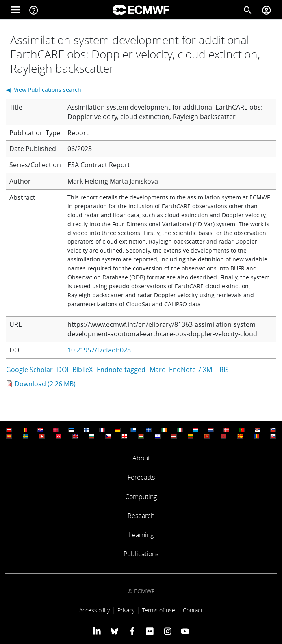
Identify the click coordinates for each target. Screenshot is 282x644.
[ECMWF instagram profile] (167, 631)
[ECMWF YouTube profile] (185, 631)
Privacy (126, 610)
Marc (157, 370)
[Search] (248, 10)
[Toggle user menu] (267, 10)
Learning (141, 535)
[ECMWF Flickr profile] (150, 631)
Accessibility (94, 610)
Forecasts (141, 477)
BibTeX (82, 370)
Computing (141, 497)
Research (141, 516)
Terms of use (159, 610)
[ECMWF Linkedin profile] (97, 631)
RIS (224, 370)
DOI (63, 370)
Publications (141, 554)
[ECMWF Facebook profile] (132, 631)
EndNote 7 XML (192, 370)
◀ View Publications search (44, 90)
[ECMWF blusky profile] (114, 631)
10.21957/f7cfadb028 (99, 350)
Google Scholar (29, 370)
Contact (193, 610)
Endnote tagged (121, 370)
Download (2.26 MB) (45, 384)
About (141, 458)
